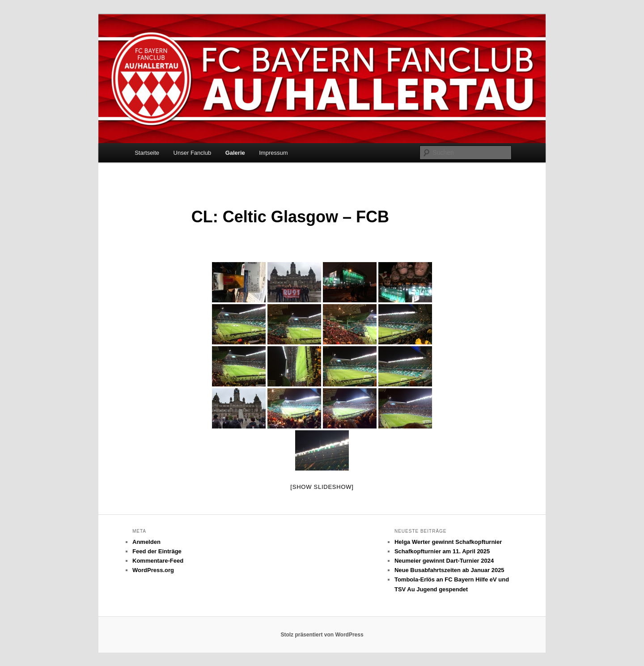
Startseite (147, 153)
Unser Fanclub (193, 153)
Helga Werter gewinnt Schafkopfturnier (448, 542)
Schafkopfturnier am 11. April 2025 (442, 551)
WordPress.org (153, 570)
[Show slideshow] (322, 487)
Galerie (235, 153)
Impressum (273, 153)
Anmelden (146, 542)
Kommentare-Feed (158, 561)
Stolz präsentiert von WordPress (322, 635)
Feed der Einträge (157, 551)
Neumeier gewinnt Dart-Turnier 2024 (444, 561)
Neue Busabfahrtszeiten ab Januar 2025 (449, 570)
